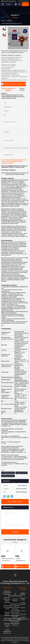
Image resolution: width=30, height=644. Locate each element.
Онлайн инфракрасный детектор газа (11, 23)
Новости (23, 608)
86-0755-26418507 (23, 1)
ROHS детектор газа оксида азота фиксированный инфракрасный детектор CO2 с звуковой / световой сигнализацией (22, 560)
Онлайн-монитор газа (8, 476)
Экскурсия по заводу (23, 599)
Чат (25, 4)
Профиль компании (23, 594)
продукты (9, 21)
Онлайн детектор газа (8, 473)
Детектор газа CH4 (21, 473)
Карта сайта (23, 614)
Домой (3, 21)
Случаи (23, 611)
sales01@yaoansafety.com (9, 1)
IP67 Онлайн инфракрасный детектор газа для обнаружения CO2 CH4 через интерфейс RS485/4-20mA (7, 560)
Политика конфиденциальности (23, 618)
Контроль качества (23, 604)
